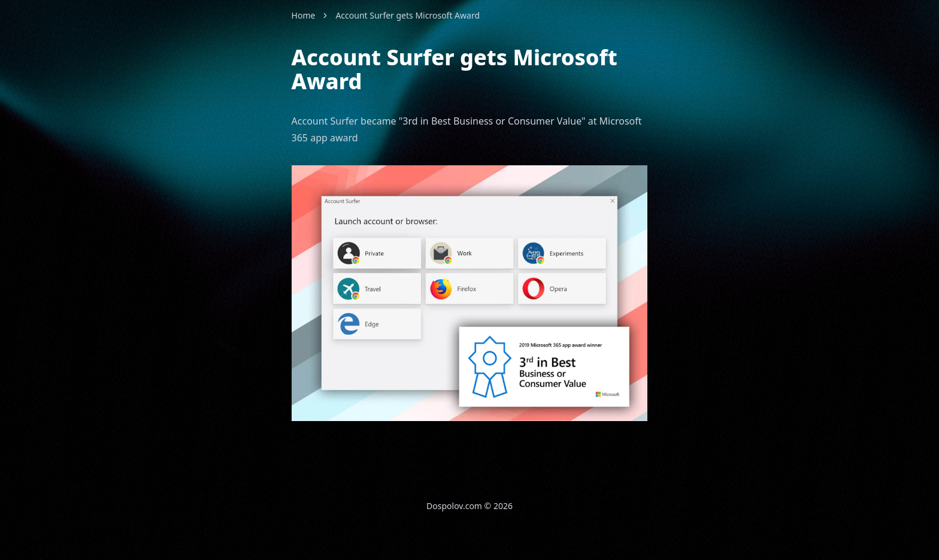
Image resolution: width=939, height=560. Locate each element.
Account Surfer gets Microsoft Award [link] (408, 15)
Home (304, 15)
